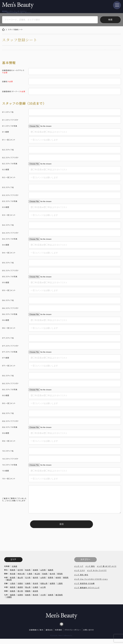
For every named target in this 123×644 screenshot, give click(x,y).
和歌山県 (44, 589)
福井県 (36, 583)
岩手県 (20, 575)
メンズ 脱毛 (90, 571)
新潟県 (13, 583)
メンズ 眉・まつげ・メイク (107, 571)
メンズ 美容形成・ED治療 (84, 589)
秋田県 (28, 575)
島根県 (20, 592)
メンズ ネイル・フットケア (97, 576)
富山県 (20, 583)
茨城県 (45, 579)
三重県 (60, 589)
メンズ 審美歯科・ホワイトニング (87, 593)
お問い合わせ (89, 635)
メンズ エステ (80, 576)
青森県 (13, 575)
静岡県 (66, 583)
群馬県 (60, 579)
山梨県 (43, 583)
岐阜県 (58, 583)
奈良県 (36, 589)
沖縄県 (9, 602)
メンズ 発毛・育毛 (81, 580)
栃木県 (52, 579)
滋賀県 (52, 589)
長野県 (51, 583)
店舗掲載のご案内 (36, 635)
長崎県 (28, 600)
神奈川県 (21, 579)
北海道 (15, 571)
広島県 (36, 592)
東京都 (13, 579)
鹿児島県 (59, 600)
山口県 (43, 592)
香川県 (20, 596)
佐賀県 (20, 600)
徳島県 (13, 596)
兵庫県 (28, 589)
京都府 (20, 589)
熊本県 (36, 600)
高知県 (36, 596)
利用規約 (58, 635)
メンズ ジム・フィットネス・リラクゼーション (91, 584)
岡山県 (28, 592)
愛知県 (9, 585)
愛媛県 (28, 596)
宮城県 (36, 575)
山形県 (43, 575)
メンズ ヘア (79, 571)
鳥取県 (13, 592)
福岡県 (13, 600)
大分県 (43, 600)
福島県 (51, 575)
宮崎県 (51, 600)
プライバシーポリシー (73, 635)
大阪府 (13, 589)
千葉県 (30, 579)
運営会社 (49, 635)
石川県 (28, 583)
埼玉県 (37, 579)
